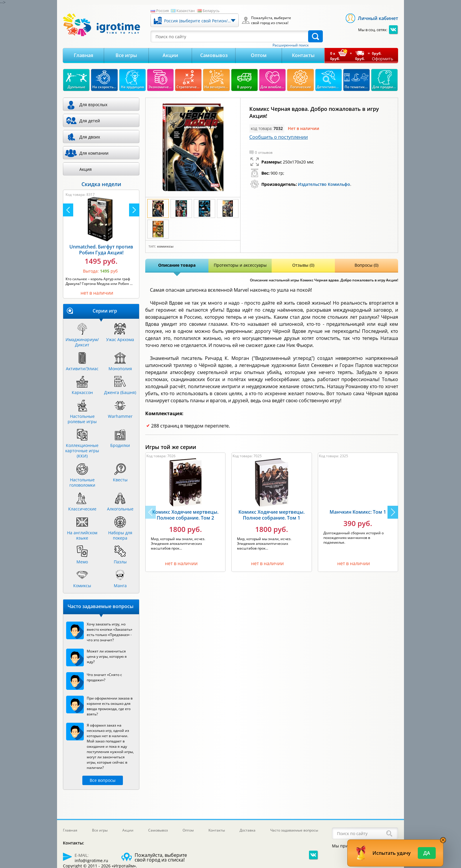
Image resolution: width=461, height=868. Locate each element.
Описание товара (177, 265)
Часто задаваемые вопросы (294, 830)
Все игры (126, 55)
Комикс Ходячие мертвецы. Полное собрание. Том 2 (185, 515)
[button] (393, 512)
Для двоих (90, 137)
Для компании (94, 153)
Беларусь (211, 11)
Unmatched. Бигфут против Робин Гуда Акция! (101, 250)
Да (427, 853)
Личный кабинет (378, 18)
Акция (86, 169)
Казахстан (186, 11)
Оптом (259, 55)
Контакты (303, 55)
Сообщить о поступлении (279, 137)
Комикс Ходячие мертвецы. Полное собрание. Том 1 (272, 515)
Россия (162, 11)
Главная (83, 55)
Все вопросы (103, 780)
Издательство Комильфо (324, 184)
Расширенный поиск (291, 45)
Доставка (248, 830)
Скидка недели (101, 184)
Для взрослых (93, 105)
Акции (170, 55)
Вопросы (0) (366, 265)
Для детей (90, 121)
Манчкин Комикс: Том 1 (358, 512)
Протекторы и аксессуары (240, 265)
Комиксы (165, 246)
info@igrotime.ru (91, 861)
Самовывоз (214, 55)
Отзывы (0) (303, 265)
